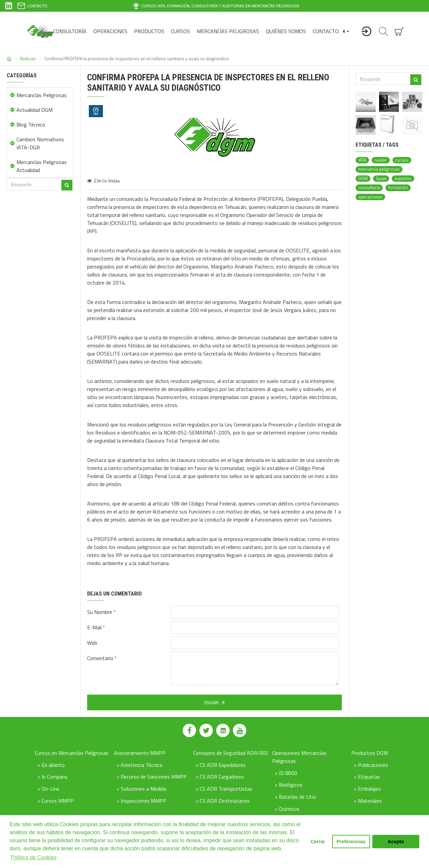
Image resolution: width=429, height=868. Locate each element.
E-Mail (94, 627)
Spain (381, 179)
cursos (402, 160)
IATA (362, 160)
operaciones (370, 197)
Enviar (211, 702)
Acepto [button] (396, 842)
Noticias (28, 58)
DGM (363, 179)
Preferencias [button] (351, 842)
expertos (403, 179)
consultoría (369, 188)
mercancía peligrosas (379, 169)
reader (381, 160)
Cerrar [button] (318, 842)
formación (398, 188)
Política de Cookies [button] (34, 857)
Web (92, 643)
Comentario (100, 658)
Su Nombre (100, 612)
